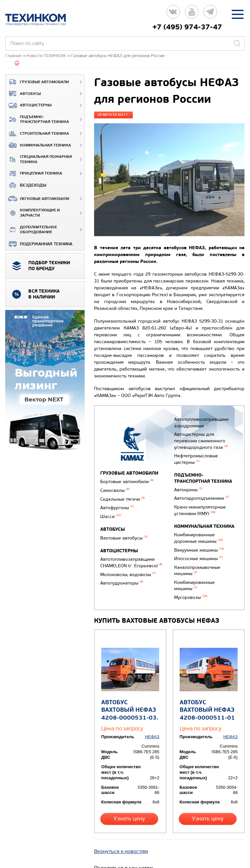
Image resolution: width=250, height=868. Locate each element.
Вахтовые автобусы (124, 536)
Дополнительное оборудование (31, 230)
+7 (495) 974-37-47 (187, 27)
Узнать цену (130, 805)
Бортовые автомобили (127, 482)
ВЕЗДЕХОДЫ (26, 185)
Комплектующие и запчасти (33, 213)
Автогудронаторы (122, 580)
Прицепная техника (34, 174)
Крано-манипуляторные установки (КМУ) (199, 507)
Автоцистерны (28, 105)
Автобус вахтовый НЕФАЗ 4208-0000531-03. (129, 702)
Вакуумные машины (199, 545)
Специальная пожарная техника (39, 159)
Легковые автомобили (37, 199)
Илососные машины (198, 554)
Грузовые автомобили (37, 82)
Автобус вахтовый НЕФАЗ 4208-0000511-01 (207, 702)
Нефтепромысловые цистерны (195, 457)
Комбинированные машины (194, 580)
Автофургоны (117, 507)
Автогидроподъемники (201, 495)
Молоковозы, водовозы (128, 572)
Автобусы (23, 94)
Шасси (111, 515)
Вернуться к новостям (121, 834)
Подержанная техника (39, 244)
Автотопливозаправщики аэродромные (201, 422)
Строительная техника (37, 134)
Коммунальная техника (38, 145)
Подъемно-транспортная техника (37, 120)
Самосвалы (115, 490)
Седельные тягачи (123, 499)
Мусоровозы (190, 591)
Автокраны (188, 487)
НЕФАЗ (153, 729)
